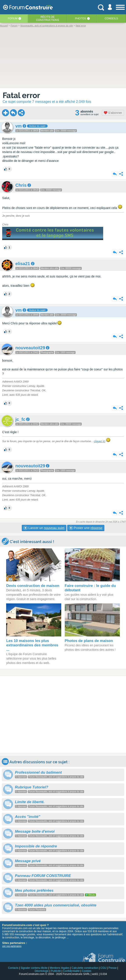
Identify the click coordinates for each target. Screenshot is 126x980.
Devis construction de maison (33, 586)
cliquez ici (99, 441)
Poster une (86, 528)
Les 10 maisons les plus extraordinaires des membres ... (32, 645)
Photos (81, 18)
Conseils (111, 18)
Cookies (87, 971)
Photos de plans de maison (89, 641)
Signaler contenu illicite (34, 968)
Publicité (56, 971)
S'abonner (113, 113)
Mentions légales (59, 968)
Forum (13, 18)
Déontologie (42, 971)
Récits (48, 18)
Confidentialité (71, 971)
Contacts (13, 968)
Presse (112, 968)
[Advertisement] (63, 714)
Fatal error (21, 95)
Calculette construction (85, 968)
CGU (103, 968)
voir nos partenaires (12, 946)
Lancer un (44, 528)
